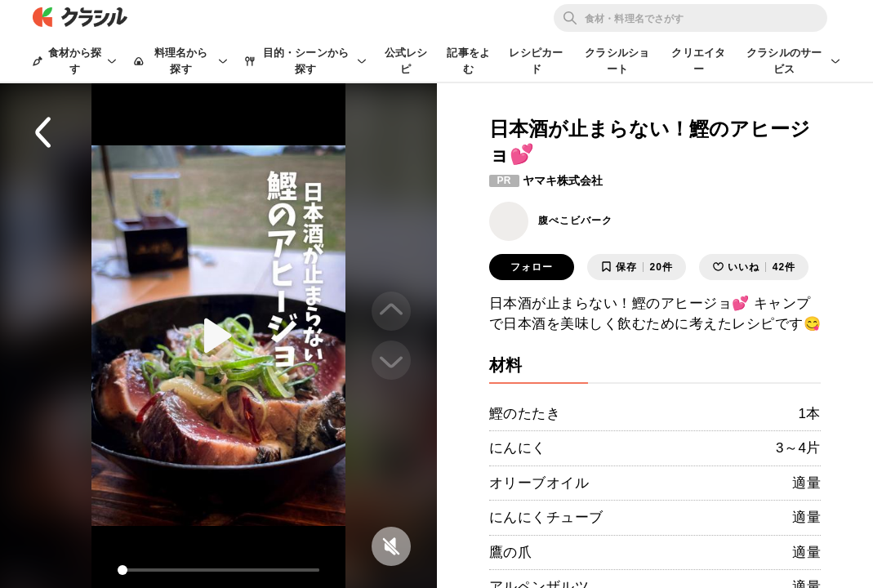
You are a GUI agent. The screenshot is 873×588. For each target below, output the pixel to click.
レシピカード (536, 61)
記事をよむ (468, 61)
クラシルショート (617, 61)
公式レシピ (406, 61)
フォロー (532, 267)
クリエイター (698, 61)
